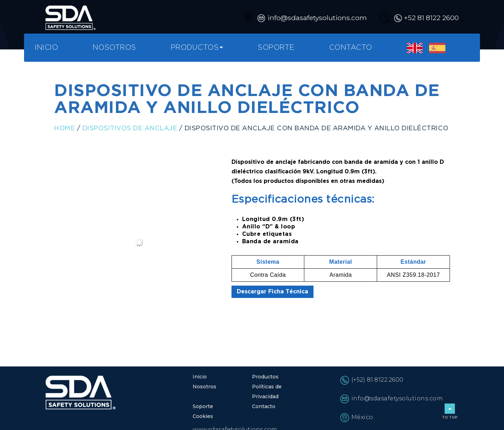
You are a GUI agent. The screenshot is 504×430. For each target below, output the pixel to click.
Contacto (351, 48)
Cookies (203, 416)
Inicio (46, 48)
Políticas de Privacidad (267, 392)
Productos (195, 48)
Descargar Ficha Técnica (272, 292)
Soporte (276, 48)
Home (65, 129)
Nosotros (114, 48)
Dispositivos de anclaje (130, 129)
